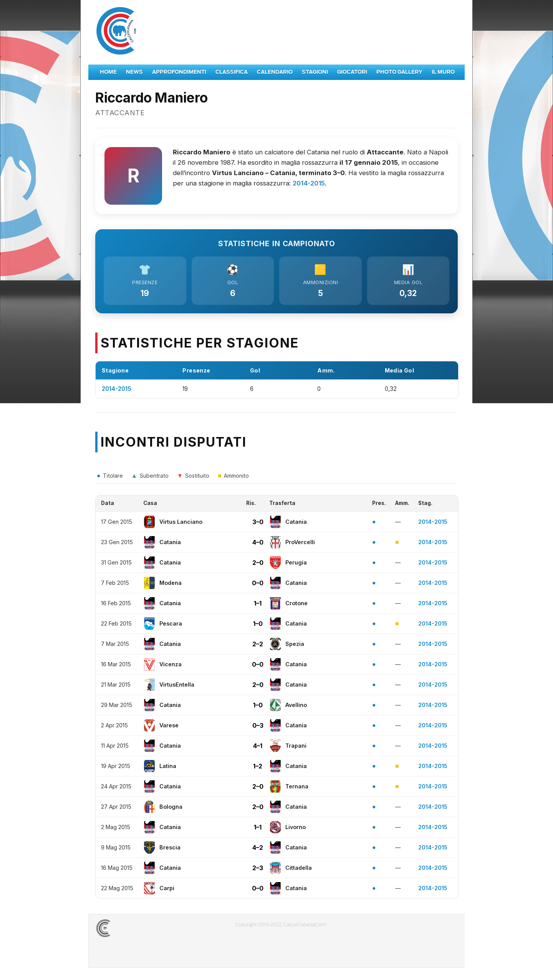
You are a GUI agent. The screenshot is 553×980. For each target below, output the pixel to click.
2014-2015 (309, 183)
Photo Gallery (399, 72)
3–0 (258, 523)
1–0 (258, 624)
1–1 (258, 604)
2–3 (258, 869)
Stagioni (315, 72)
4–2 (258, 848)
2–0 (258, 563)
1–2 (258, 767)
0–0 (258, 584)
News (134, 72)
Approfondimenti (179, 72)
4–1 (258, 747)
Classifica (232, 72)
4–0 (258, 543)
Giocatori (352, 72)
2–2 (258, 645)
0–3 (258, 726)
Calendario (275, 72)
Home (108, 72)
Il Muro (443, 72)
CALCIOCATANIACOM (131, 929)
